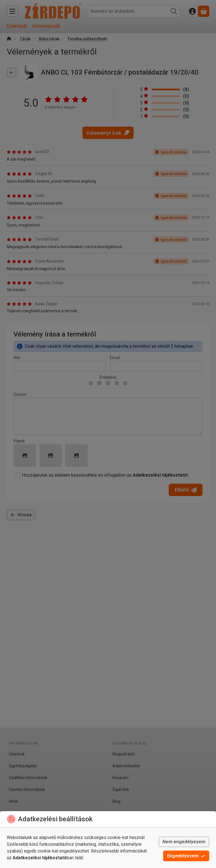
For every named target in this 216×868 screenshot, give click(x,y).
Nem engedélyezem (184, 842)
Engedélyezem (186, 856)
